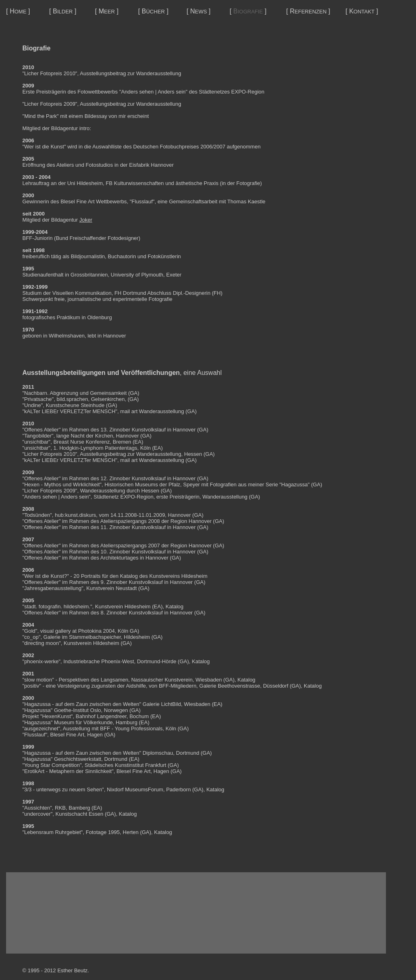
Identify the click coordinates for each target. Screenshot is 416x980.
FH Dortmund (130, 293)
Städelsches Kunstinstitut (114, 765)
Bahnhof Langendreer (101, 716)
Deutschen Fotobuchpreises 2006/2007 (179, 147)
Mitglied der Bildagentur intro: (57, 128)
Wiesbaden (209, 680)
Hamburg (127, 722)
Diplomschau (158, 753)
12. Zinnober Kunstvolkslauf (133, 478)
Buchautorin (122, 256)
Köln (171, 728)
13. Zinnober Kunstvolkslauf (133, 430)
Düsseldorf (275, 686)
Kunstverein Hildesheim (123, 607)
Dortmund (187, 753)
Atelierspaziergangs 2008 (130, 521)
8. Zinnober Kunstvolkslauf (132, 613)
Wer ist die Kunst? (46, 576)
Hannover (115, 336)
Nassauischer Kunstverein (162, 680)
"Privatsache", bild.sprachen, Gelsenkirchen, (74, 399)
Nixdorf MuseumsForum (135, 789)
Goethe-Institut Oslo (78, 710)
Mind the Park (41, 116)
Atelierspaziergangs (123, 546)
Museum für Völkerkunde (83, 722)
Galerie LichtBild (162, 704)
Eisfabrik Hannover (152, 165)
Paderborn (179, 789)
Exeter (174, 275)
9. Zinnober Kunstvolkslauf (132, 582)
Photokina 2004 (96, 631)
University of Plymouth (137, 275)
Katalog (174, 607)
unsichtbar (37, 442)
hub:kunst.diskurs (75, 515)
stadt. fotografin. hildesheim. (57, 607)
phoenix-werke (42, 661)
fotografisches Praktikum (51, 317)
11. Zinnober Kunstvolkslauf (133, 527)
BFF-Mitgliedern (178, 686)
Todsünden (37, 515)
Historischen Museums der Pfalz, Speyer (152, 485)
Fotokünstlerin (165, 256)
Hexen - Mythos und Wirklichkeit (62, 485)
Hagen (95, 735)
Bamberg (79, 808)
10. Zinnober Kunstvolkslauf (133, 552)
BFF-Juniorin (37, 238)
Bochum (139, 716)
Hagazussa (38, 704)
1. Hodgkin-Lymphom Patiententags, (96, 448)
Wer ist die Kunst (44, 147)
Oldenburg (100, 317)
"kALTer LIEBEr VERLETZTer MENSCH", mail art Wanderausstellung (103, 411)
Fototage (96, 832)
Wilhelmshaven (67, 336)
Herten (131, 832)
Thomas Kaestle (246, 201)
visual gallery (55, 631)
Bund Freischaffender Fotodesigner (97, 238)
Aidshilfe (136, 686)
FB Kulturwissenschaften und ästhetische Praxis (162, 183)
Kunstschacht (71, 814)
